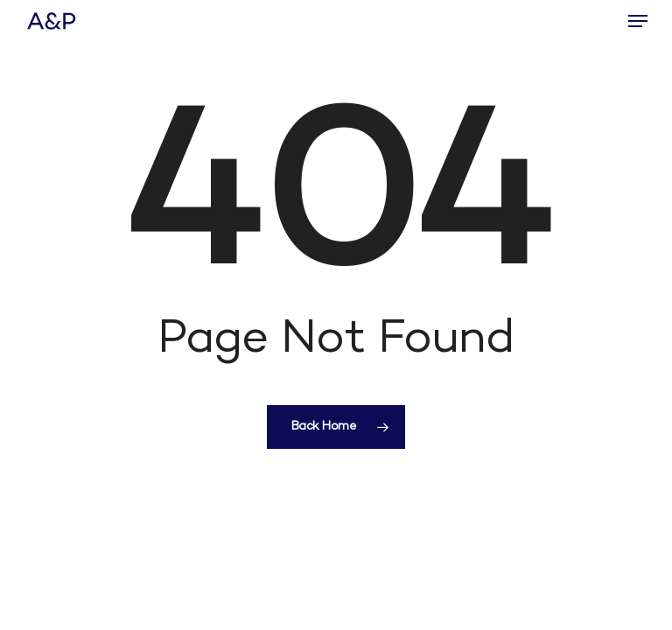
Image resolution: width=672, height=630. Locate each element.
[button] (638, 21)
